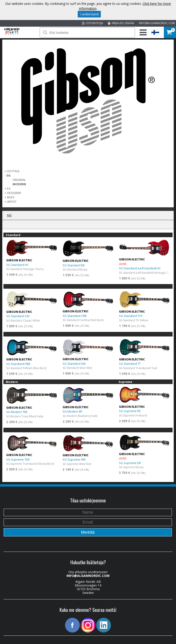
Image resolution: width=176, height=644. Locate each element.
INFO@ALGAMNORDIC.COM (157, 23)
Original (19, 180)
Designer (14, 193)
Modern (19, 184)
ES (9, 188)
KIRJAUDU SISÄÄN (121, 23)
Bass (11, 197)
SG (8, 175)
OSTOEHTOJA (93, 23)
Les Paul (13, 171)
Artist (12, 202)
